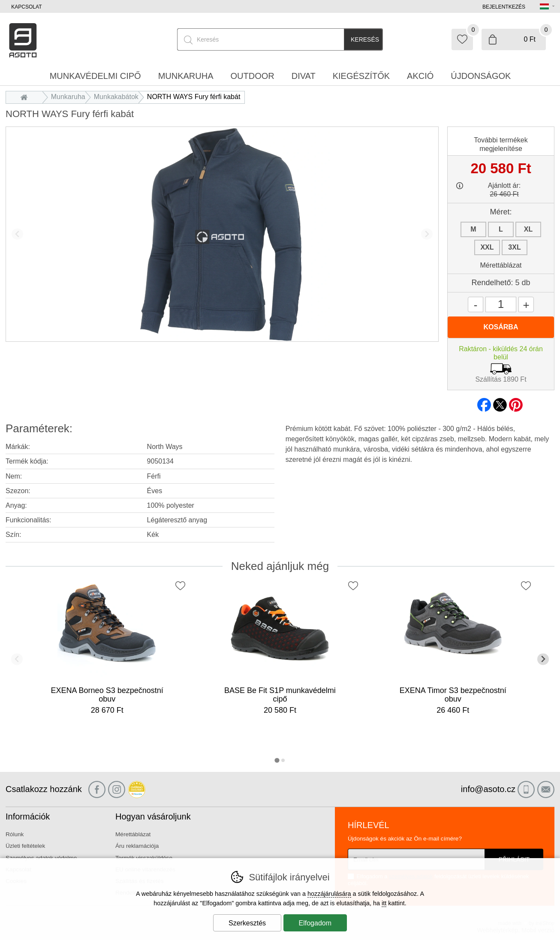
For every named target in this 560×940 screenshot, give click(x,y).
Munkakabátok (116, 97)
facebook (484, 402)
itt (384, 903)
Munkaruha (68, 97)
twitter (500, 402)
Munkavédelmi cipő (95, 76)
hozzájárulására (329, 894)
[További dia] (427, 234)
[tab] (277, 760)
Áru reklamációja (137, 846)
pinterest (516, 402)
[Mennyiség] (501, 304)
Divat (304, 76)
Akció (420, 76)
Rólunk (15, 834)
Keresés (365, 39)
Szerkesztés (247, 923)
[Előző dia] (17, 234)
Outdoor (253, 76)
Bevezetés (26, 97)
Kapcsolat (26, 7)
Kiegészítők (361, 76)
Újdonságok (481, 76)
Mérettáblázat (501, 265)
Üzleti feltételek (25, 846)
